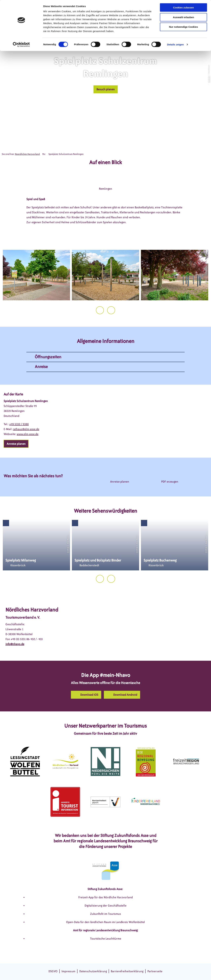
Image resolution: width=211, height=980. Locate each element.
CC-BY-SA (209, 79)
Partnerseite (155, 971)
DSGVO (53, 971)
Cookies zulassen (183, 8)
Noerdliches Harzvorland (27, 154)
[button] (106, 89)
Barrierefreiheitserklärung (127, 971)
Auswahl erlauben (183, 18)
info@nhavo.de (15, 644)
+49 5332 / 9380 (19, 424)
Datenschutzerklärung (93, 971)
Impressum (68, 971)
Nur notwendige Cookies (183, 28)
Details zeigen (175, 45)
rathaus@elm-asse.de (26, 429)
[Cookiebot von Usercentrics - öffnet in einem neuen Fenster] (21, 45)
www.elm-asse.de (28, 434)
